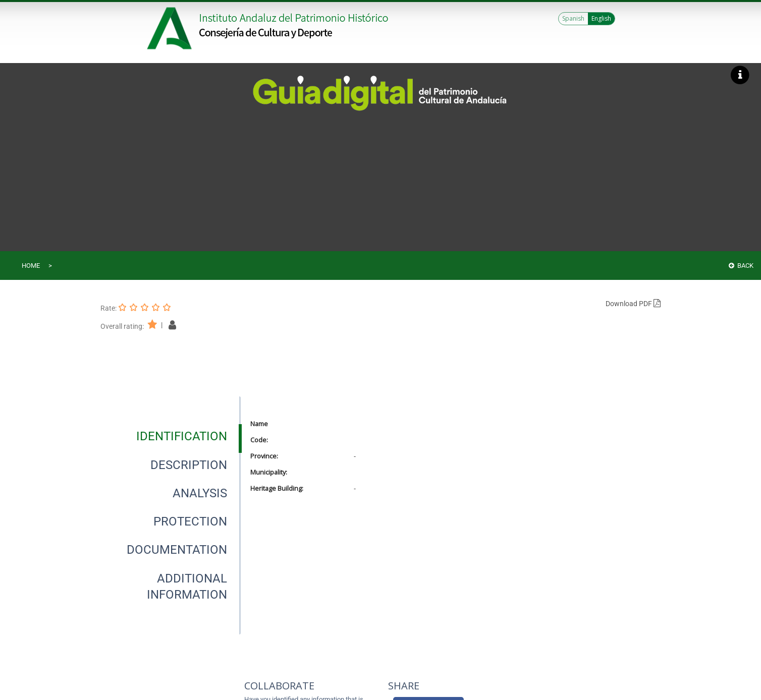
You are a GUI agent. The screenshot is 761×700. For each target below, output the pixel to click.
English (601, 18)
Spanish (573, 18)
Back (741, 266)
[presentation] (171, 436)
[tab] (182, 436)
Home (31, 266)
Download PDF (633, 304)
